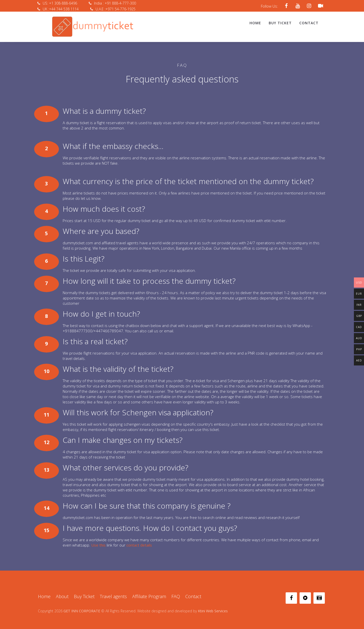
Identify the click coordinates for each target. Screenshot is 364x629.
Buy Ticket (280, 23)
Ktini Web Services (213, 606)
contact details (139, 540)
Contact (309, 23)
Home (255, 23)
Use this (98, 540)
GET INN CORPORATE (82, 606)
